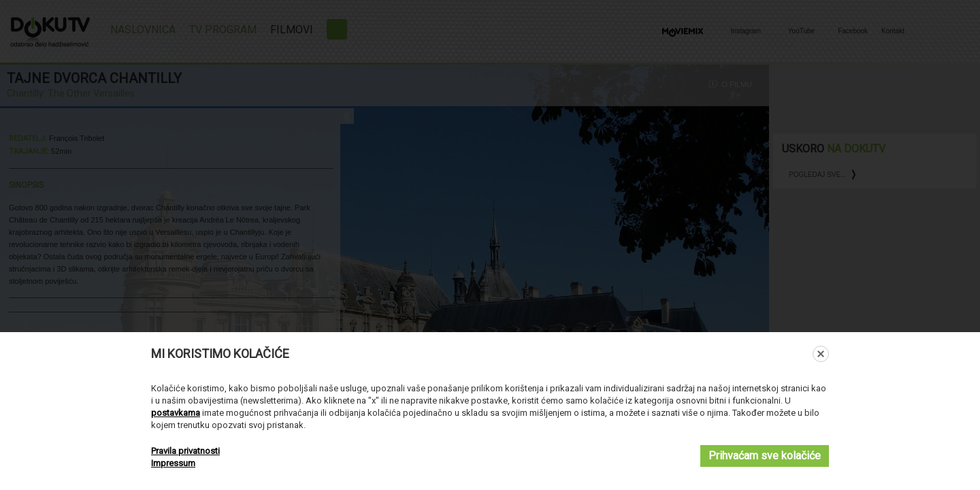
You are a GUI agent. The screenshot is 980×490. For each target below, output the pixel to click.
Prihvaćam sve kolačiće (765, 456)
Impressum (173, 463)
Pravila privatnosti (185, 451)
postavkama (176, 413)
